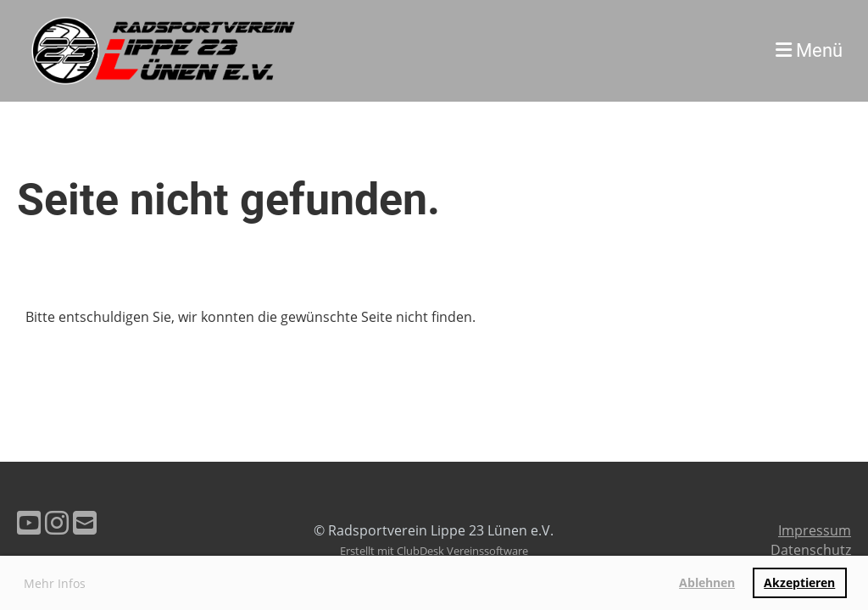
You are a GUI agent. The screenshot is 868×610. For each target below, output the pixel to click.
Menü (809, 50)
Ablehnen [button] (707, 582)
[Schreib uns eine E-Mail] (85, 522)
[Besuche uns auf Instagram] (57, 522)
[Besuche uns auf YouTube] (29, 522)
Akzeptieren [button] (799, 582)
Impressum (815, 530)
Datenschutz (811, 550)
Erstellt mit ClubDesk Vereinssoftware (434, 551)
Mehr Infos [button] (55, 583)
